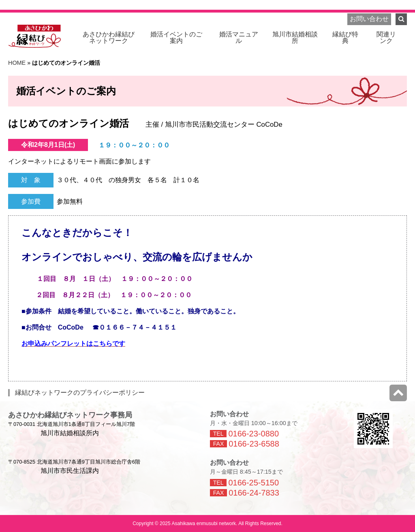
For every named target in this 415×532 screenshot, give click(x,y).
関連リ (386, 37)
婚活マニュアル (239, 37)
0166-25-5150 (253, 483)
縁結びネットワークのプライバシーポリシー (80, 393)
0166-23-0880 (253, 434)
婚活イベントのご (176, 37)
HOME (17, 63)
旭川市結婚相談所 (295, 37)
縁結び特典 (345, 37)
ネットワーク (109, 37)
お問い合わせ (369, 19)
